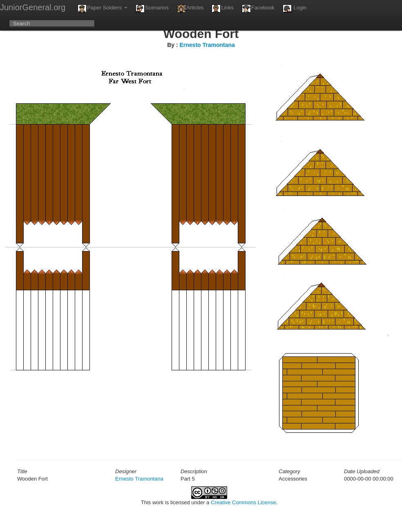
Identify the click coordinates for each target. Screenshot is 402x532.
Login (295, 9)
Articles (190, 9)
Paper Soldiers (103, 9)
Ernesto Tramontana (207, 45)
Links (222, 9)
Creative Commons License (243, 502)
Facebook (258, 9)
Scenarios (152, 9)
